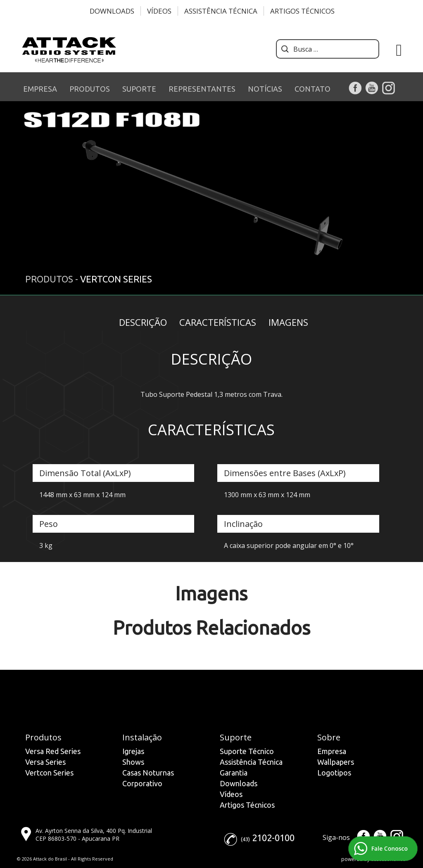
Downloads (112, 11)
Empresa (332, 751)
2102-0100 (273, 838)
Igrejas (133, 751)
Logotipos (334, 773)
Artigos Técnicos (302, 11)
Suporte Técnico (247, 751)
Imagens (288, 322)
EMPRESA (40, 89)
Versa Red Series (53, 751)
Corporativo (142, 783)
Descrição (143, 322)
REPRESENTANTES (202, 89)
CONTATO (312, 89)
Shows (133, 762)
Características (218, 322)
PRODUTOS (90, 89)
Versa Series (45, 762)
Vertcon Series (49, 773)
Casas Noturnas (148, 773)
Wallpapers (336, 762)
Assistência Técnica (221, 11)
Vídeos (159, 11)
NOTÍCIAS (265, 89)
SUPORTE (139, 89)
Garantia (234, 773)
